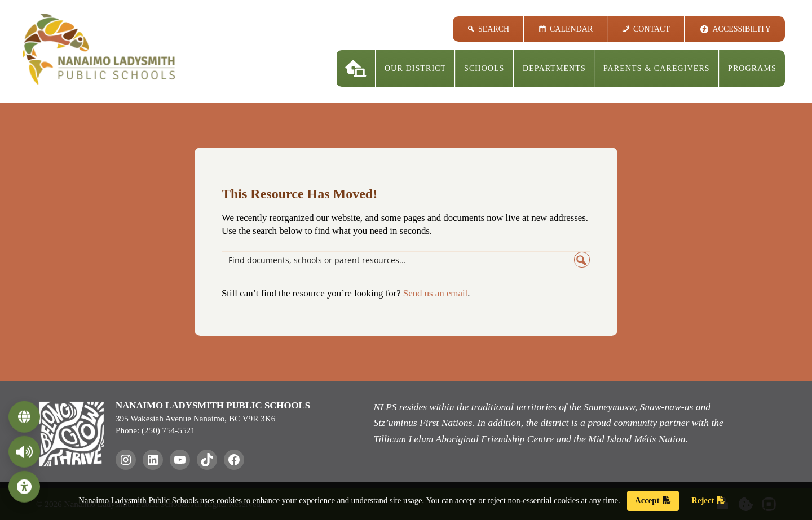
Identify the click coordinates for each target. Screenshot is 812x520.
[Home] (356, 68)
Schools (484, 68)
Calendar (571, 29)
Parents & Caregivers (657, 68)
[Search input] (399, 260)
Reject (708, 500)
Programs (752, 68)
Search (494, 29)
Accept (653, 500)
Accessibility (742, 29)
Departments (554, 68)
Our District (415, 68)
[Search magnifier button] (582, 260)
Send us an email (435, 293)
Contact (652, 29)
